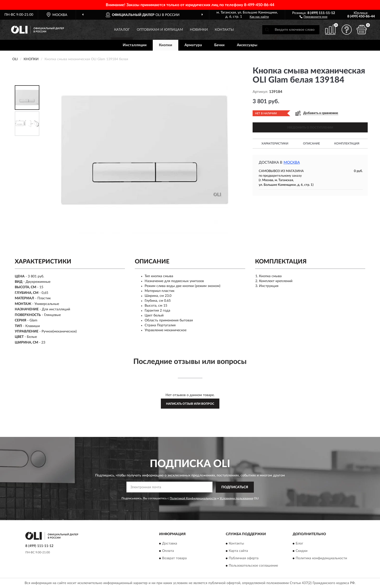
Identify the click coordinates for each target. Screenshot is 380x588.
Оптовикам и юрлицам (160, 30)
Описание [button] (312, 143)
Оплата (168, 551)
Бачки (219, 45)
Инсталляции (135, 45)
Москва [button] (292, 163)
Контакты (224, 30)
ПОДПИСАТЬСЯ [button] (235, 487)
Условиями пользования (236, 498)
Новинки (199, 30)
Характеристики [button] (275, 143)
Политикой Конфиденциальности (193, 498)
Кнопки (166, 45)
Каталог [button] (122, 30)
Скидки (302, 551)
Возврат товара (174, 559)
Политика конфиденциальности (321, 559)
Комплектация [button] (347, 143)
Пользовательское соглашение (253, 566)
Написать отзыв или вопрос (190, 404)
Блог (299, 544)
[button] (313, 16)
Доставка (170, 544)
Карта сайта (238, 551)
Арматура (193, 45)
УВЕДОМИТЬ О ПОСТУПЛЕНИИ (310, 128)
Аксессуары (247, 45)
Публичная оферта (244, 559)
